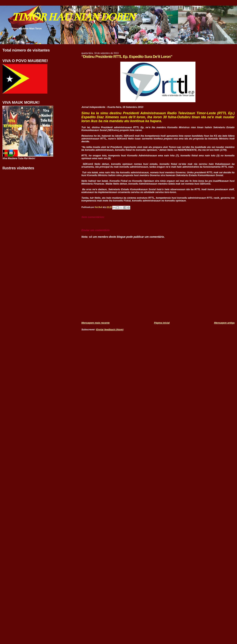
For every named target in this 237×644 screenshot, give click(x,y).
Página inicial (162, 323)
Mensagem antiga (224, 323)
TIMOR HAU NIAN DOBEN (73, 17)
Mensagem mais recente (95, 323)
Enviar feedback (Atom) (110, 330)
